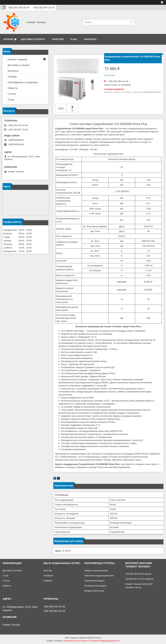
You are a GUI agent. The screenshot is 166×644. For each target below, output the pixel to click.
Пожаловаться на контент (75, 641)
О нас (74, 39)
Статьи (12, 94)
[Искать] (131, 22)
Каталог (8, 39)
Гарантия (58, 39)
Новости (13, 88)
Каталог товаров (17, 59)
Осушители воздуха (94, 581)
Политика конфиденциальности (104, 641)
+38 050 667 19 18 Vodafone (139, 579)
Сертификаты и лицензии (23, 82)
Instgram (48, 581)
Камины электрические (96, 571)
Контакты (90, 39)
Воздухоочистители (94, 591)
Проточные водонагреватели (99, 576)
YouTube (48, 571)
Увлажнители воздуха (95, 586)
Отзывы (12, 77)
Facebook (48, 576)
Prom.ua (97, 638)
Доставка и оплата (33, 39)
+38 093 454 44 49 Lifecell (138, 574)
